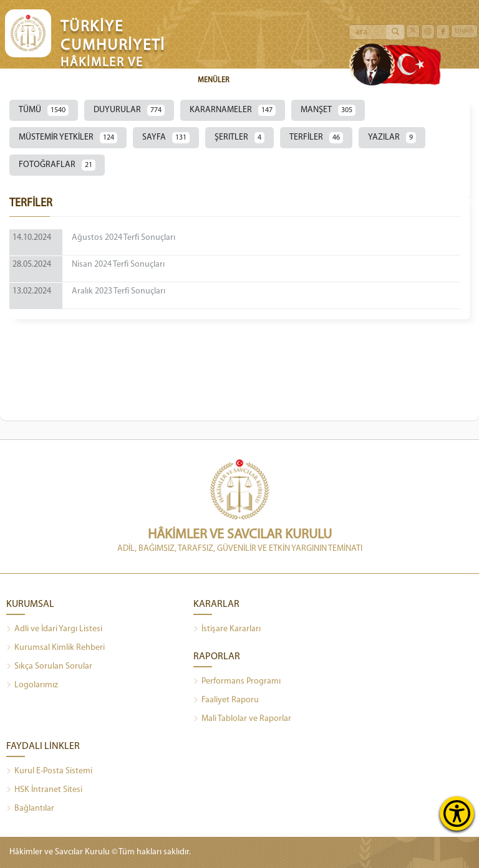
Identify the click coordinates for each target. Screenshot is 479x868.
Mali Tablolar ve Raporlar (242, 719)
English (464, 31)
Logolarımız (32, 685)
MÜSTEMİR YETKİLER (68, 138)
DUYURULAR (129, 110)
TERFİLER (316, 138)
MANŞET (328, 110)
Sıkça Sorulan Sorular (49, 667)
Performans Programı (237, 682)
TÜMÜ (44, 110)
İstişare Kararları (227, 629)
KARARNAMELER (233, 110)
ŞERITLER (239, 138)
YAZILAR (392, 138)
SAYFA (166, 138)
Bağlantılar (30, 809)
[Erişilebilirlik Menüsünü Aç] (457, 813)
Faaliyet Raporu (226, 700)
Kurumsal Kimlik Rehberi (56, 648)
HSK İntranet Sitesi (44, 790)
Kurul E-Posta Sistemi (49, 771)
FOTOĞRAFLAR (57, 165)
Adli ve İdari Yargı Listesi (54, 629)
